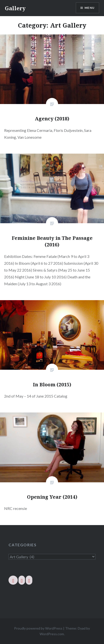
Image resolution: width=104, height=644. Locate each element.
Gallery (15, 8)
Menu (90, 8)
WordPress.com (52, 634)
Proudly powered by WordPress (38, 628)
